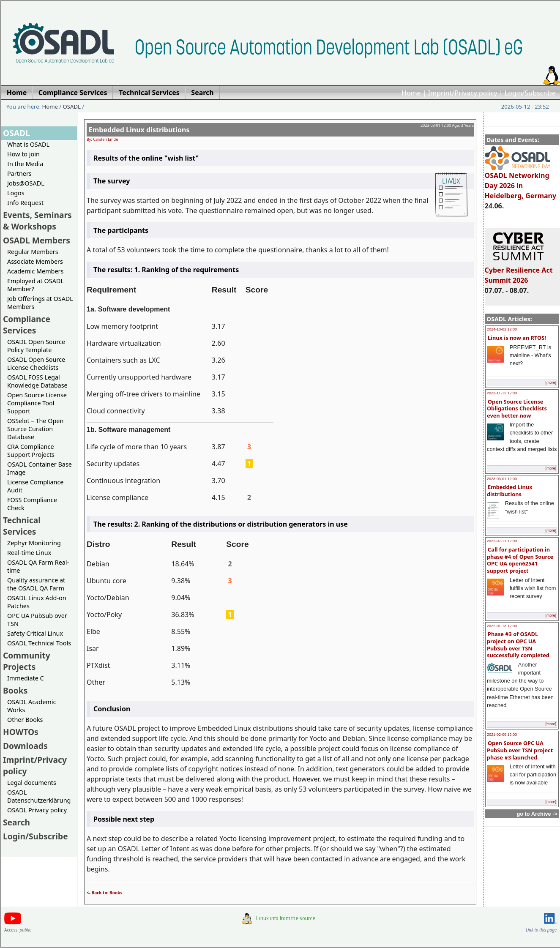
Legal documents (32, 783)
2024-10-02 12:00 (502, 329)
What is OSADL (28, 144)
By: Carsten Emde (102, 139)
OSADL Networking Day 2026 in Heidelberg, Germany (521, 182)
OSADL (72, 107)
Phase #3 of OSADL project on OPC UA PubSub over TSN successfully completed (518, 645)
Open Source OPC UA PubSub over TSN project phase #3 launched (520, 750)
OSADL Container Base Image (40, 468)
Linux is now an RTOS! (517, 338)
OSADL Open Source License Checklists (36, 363)
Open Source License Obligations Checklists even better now (517, 408)
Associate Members (35, 261)
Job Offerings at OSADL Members (40, 303)
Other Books (25, 720)
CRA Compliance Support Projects (31, 451)
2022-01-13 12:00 (502, 626)
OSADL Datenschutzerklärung (39, 796)
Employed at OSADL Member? (36, 285)
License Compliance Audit (35, 486)
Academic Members (35, 271)
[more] (551, 382)
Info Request (25, 203)
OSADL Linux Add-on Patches (37, 602)
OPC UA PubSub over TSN (37, 620)
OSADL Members (37, 240)
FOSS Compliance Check (32, 504)
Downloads (25, 746)
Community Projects (27, 661)
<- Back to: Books (105, 893)
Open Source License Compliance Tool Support (37, 403)
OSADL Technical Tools (39, 643)
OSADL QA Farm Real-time (38, 566)
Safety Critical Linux (35, 633)
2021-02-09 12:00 (502, 735)
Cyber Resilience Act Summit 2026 (519, 271)
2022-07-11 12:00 (502, 541)
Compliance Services (27, 325)
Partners (19, 173)
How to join (23, 154)
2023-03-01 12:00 (502, 479)
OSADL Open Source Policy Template (36, 346)
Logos (16, 193)
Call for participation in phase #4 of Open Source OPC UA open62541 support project (520, 560)
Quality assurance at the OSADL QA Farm (36, 584)
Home (411, 93)
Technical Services (22, 526)
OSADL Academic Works (31, 706)
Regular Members (33, 252)
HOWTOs (21, 732)
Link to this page (541, 930)
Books (15, 690)
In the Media (25, 164)
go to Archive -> (537, 814)
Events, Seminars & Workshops (37, 221)
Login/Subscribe (530, 93)
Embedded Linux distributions (510, 490)
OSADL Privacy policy (37, 810)
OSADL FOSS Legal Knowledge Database (37, 381)
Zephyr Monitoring (34, 543)
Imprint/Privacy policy (463, 93)
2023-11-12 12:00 (502, 393)
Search (16, 822)
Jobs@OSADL (26, 183)
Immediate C (26, 678)
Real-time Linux (29, 553)
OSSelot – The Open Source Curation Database (35, 429)
